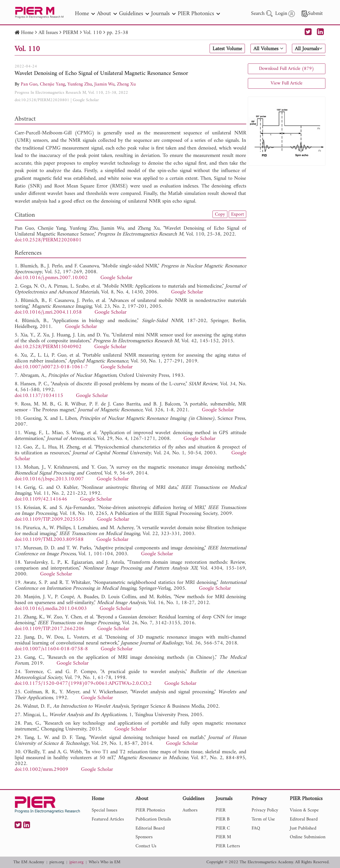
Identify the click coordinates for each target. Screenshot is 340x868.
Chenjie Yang (52, 84)
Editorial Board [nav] (150, 828)
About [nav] (107, 14)
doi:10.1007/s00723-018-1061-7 (51, 367)
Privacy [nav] (259, 799)
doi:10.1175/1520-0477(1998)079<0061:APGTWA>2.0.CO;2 (83, 684)
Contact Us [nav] (146, 846)
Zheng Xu (126, 84)
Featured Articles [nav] (108, 819)
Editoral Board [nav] (304, 819)
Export (237, 214)
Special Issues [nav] (104, 810)
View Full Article (287, 83)
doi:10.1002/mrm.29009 (41, 770)
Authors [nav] (190, 810)
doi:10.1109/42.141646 (41, 499)
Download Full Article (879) (286, 69)
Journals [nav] (163, 14)
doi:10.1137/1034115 (39, 396)
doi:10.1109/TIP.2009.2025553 (50, 519)
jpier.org (76, 862)
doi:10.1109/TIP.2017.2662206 (50, 629)
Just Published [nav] (303, 828)
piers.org (57, 862)
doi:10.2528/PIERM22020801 (42, 100)
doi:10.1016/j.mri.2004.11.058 (48, 312)
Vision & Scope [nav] (304, 810)
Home (27, 33)
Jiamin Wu (104, 84)
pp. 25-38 (118, 33)
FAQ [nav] (256, 828)
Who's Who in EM (105, 862)
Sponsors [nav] (144, 837)
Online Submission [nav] (308, 837)
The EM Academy (29, 862)
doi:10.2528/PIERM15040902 (48, 347)
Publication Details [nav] (153, 819)
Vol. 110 (93, 33)
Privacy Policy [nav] (265, 810)
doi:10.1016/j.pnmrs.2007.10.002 (51, 278)
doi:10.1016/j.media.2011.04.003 (51, 609)
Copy (220, 214)
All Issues (48, 33)
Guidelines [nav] (134, 14)
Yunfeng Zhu (80, 84)
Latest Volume (227, 49)
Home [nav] (85, 14)
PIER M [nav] (223, 837)
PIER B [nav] (223, 819)
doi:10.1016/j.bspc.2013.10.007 (49, 479)
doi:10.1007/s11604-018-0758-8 (51, 649)
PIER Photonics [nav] (199, 14)
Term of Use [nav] (263, 819)
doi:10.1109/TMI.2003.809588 (49, 540)
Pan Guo (29, 84)
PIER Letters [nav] (228, 846)
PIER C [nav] (223, 828)
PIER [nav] (221, 810)
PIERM (71, 33)
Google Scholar (86, 100)
